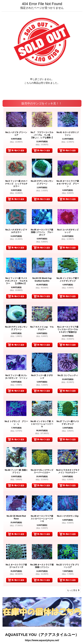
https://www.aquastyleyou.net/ (42, 640)
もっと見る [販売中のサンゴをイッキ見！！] (73, 590)
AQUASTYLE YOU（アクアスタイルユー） (42, 635)
